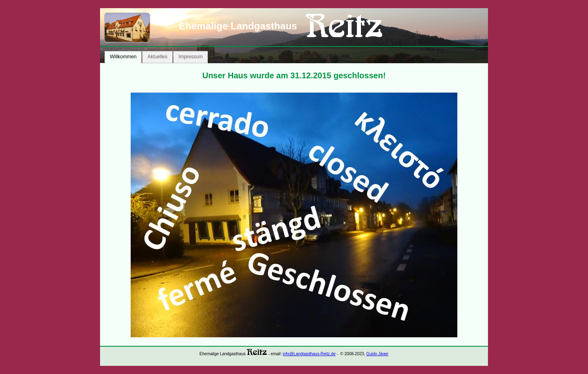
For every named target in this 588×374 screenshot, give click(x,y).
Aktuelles (157, 57)
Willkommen (123, 57)
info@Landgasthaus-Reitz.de (309, 354)
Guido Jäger (377, 354)
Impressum (190, 57)
